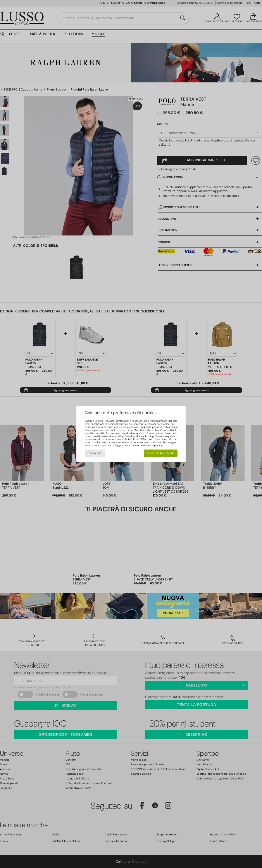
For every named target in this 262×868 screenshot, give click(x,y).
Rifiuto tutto (95, 453)
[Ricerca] (183, 18)
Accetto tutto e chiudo (160, 453)
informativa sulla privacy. (149, 445)
